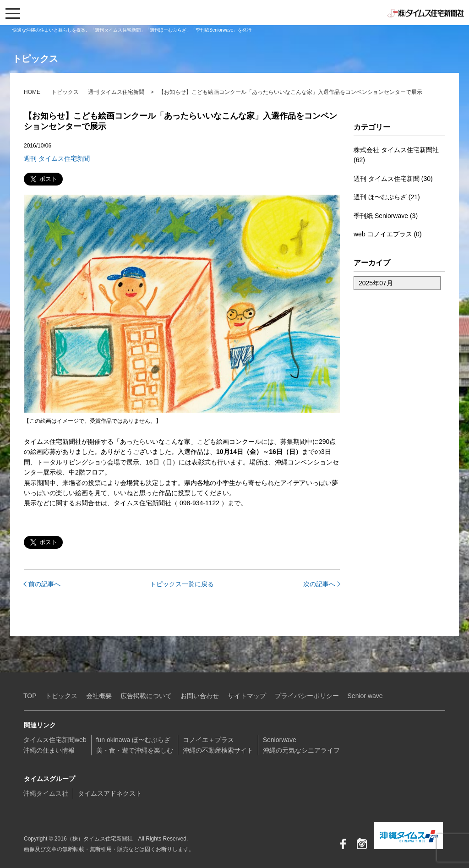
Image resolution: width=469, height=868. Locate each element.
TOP (30, 696)
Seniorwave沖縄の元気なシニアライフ (301, 745)
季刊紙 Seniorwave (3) (386, 216)
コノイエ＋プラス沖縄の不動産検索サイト (218, 745)
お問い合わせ (200, 696)
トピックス (65, 92)
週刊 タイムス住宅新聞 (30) (393, 179)
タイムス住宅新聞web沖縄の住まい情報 (55, 745)
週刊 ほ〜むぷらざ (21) (387, 197)
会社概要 (99, 696)
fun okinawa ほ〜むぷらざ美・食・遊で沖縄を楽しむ (135, 745)
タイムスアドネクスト (110, 793)
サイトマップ (247, 696)
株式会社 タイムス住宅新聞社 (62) (396, 155)
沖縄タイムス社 (46, 793)
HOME (32, 92)
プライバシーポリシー (307, 696)
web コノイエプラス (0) (388, 234)
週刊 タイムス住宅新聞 (116, 92)
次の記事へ (319, 584)
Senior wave (365, 696)
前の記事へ (44, 584)
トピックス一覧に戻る (182, 584)
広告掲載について (146, 696)
